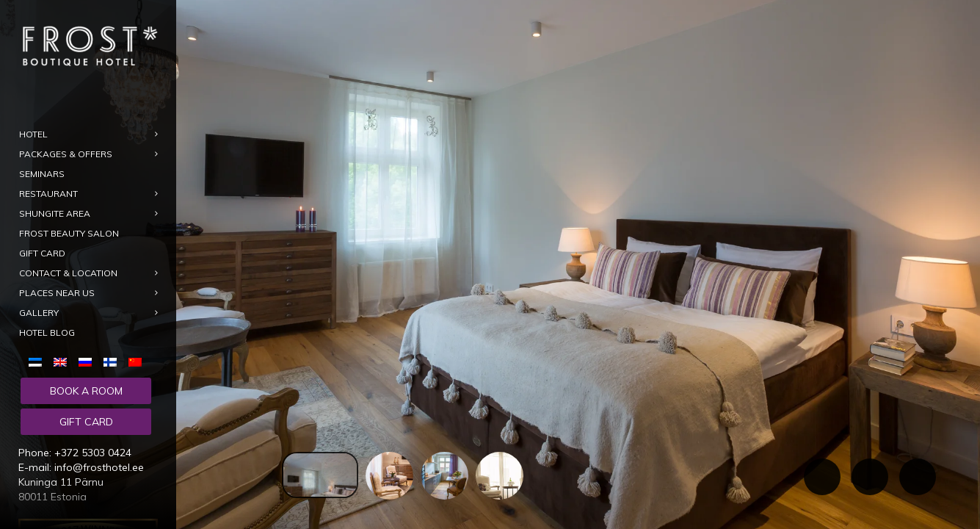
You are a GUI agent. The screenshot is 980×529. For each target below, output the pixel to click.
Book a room (86, 391)
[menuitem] (38, 361)
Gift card (86, 422)
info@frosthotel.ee (99, 467)
